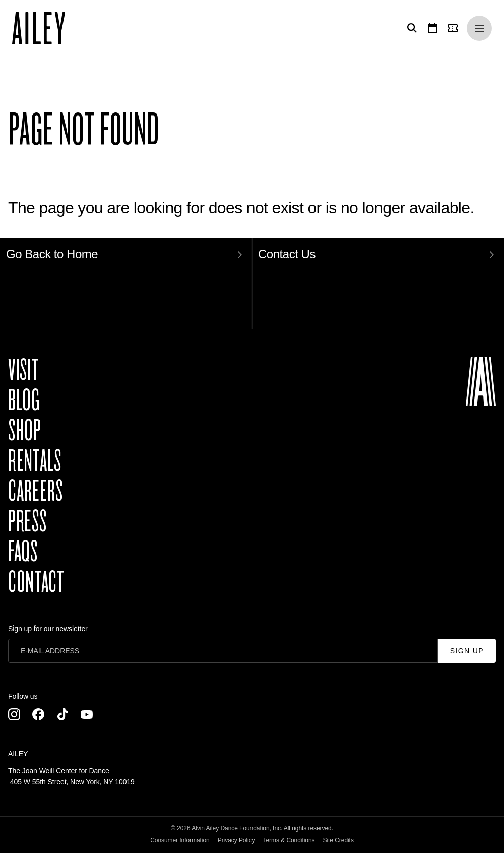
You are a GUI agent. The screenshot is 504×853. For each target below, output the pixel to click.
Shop (25, 431)
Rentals (35, 461)
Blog (24, 401)
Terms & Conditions (289, 840)
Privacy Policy (236, 840)
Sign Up (467, 651)
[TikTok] (62, 714)
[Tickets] (455, 28)
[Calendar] (432, 28)
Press (27, 522)
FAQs (23, 552)
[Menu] (479, 28)
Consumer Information (180, 840)
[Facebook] (38, 714)
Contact (36, 582)
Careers (35, 491)
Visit (23, 370)
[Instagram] (14, 714)
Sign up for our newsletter (48, 629)
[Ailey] (44, 28)
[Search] (410, 28)
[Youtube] (87, 714)
